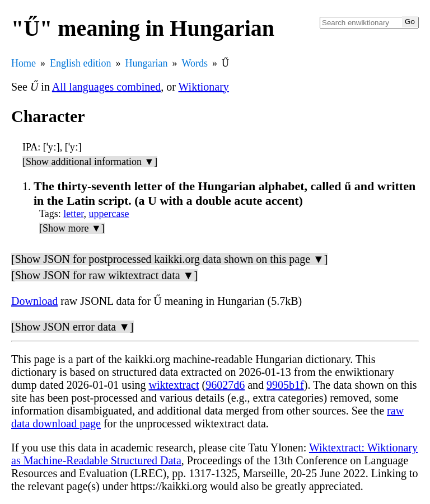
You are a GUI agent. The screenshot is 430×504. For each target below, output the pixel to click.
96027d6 (225, 385)
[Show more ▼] (72, 228)
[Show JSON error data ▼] (73, 327)
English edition (81, 63)
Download (34, 301)
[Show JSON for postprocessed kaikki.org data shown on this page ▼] (169, 259)
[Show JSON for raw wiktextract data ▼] (104, 275)
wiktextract (174, 385)
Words (195, 63)
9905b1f (285, 385)
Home (24, 63)
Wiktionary (204, 87)
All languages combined (106, 87)
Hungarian (147, 63)
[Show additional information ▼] (90, 162)
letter (73, 214)
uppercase (109, 214)
